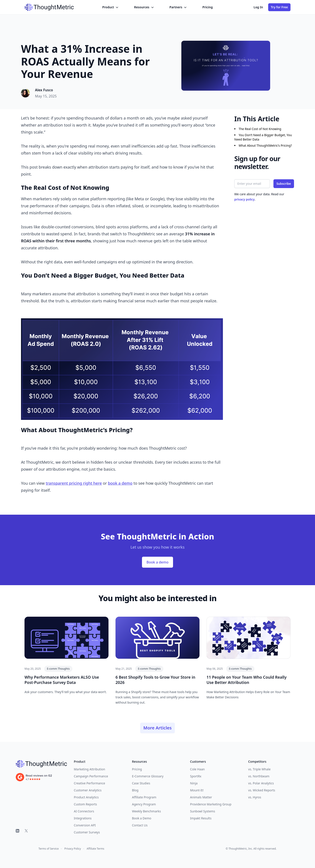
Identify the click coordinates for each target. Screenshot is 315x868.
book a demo (120, 483)
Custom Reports (86, 804)
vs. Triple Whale (259, 769)
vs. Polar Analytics (261, 783)
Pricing (207, 7)
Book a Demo (142, 818)
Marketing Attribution (90, 769)
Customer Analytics (88, 790)
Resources (144, 7)
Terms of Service (49, 849)
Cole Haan (197, 769)
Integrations (83, 818)
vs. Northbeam (259, 776)
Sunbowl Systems (203, 811)
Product (111, 7)
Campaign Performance (91, 776)
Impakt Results (201, 818)
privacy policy (244, 199)
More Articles (157, 728)
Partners (179, 7)
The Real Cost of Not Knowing (260, 129)
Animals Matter (201, 797)
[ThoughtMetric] (41, 764)
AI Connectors (84, 811)
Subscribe (284, 184)
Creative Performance (90, 783)
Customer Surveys (87, 832)
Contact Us (140, 825)
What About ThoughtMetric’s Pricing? (265, 145)
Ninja (194, 783)
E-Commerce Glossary (148, 776)
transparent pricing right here (74, 483)
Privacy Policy (73, 849)
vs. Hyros (255, 797)
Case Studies (141, 783)
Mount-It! (197, 790)
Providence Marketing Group (211, 804)
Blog (135, 790)
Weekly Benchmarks (146, 811)
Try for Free (279, 7)
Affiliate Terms (95, 849)
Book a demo (157, 562)
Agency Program (144, 804)
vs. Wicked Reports (262, 790)
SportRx (196, 776)
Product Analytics (86, 797)
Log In (258, 7)
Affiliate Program (144, 797)
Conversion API (85, 825)
